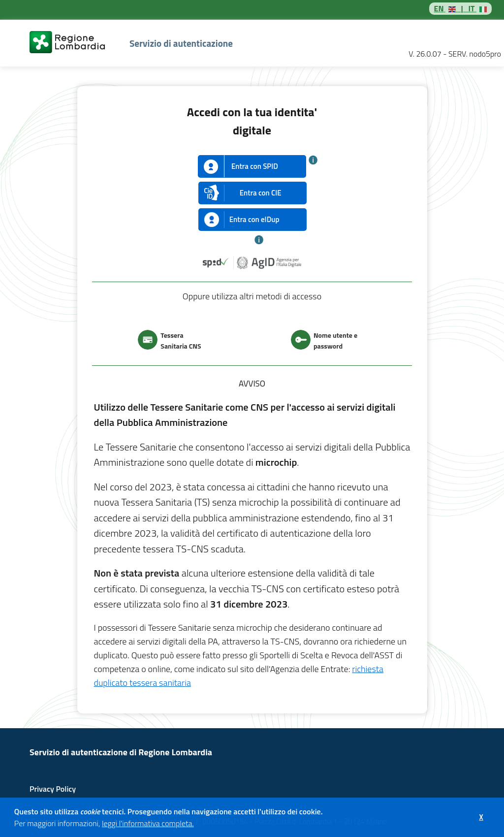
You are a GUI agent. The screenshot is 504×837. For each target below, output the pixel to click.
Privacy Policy (53, 789)
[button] (197, 825)
